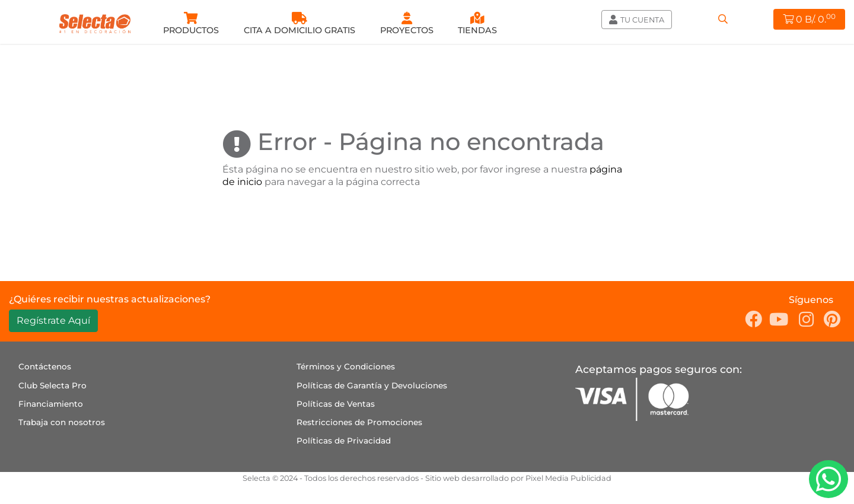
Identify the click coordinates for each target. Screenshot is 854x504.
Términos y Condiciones (346, 366)
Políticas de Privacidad (344, 441)
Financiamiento (51, 404)
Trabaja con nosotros (62, 422)
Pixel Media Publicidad (568, 478)
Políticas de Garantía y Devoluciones (372, 385)
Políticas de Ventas (336, 404)
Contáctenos (45, 366)
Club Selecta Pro (52, 385)
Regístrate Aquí (53, 320)
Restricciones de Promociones (359, 422)
